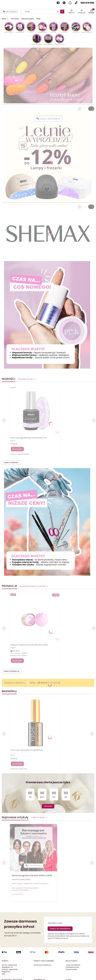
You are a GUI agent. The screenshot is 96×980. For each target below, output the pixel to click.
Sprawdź (48, 806)
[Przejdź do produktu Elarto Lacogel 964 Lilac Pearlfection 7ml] (35, 411)
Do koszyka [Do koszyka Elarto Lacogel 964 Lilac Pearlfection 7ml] (17, 449)
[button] (62, 12)
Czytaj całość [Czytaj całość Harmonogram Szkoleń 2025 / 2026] (18, 894)
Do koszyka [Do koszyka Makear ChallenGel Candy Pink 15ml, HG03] (17, 661)
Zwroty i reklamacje (9, 965)
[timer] (48, 793)
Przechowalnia (71, 969)
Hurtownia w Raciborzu (43, 965)
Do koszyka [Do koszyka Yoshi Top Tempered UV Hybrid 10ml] (17, 764)
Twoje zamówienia (73, 965)
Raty (4, 974)
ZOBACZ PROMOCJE (12, 671)
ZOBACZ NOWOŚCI (11, 463)
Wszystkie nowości (27, 379)
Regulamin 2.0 (7, 967)
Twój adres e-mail (55, 923)
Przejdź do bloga (39, 817)
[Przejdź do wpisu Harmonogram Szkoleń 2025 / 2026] (34, 848)
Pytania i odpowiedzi (10, 969)
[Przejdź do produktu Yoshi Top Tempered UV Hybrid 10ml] (35, 723)
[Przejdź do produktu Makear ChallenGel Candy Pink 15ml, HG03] (35, 618)
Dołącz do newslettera (60, 929)
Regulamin (6, 972)
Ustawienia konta (72, 967)
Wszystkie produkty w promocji (34, 586)
